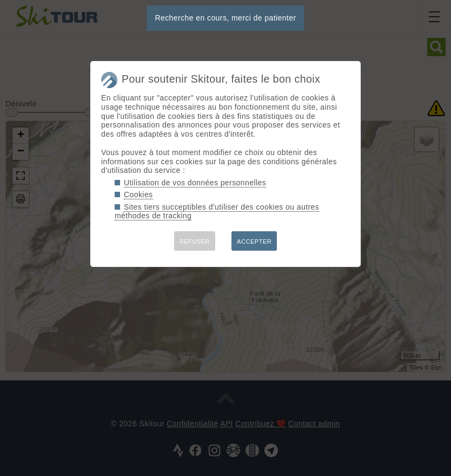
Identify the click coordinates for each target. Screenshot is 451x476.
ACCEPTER (254, 242)
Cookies (138, 195)
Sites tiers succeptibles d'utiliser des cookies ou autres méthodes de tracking (217, 212)
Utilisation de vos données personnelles (195, 183)
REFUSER (195, 242)
